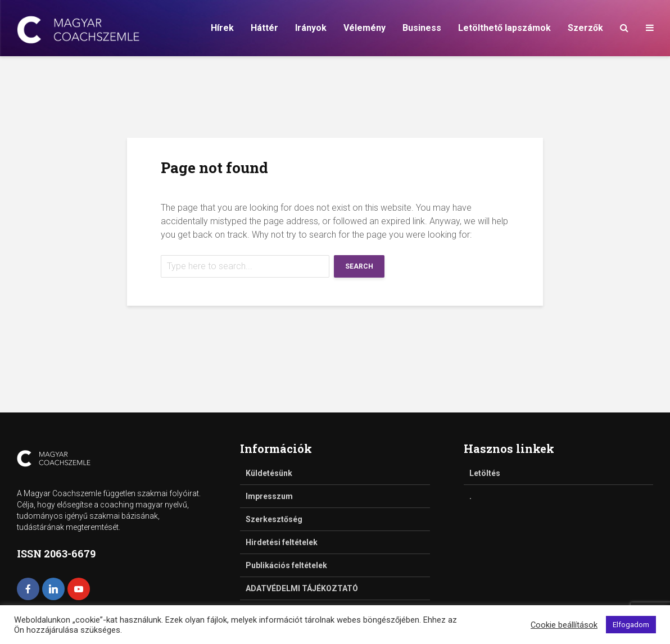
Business (422, 28)
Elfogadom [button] (631, 625)
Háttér (264, 28)
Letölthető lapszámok (504, 28)
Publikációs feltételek (286, 565)
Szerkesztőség (274, 519)
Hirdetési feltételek (282, 542)
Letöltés (485, 473)
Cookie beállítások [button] (564, 625)
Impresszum (269, 496)
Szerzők (585, 28)
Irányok (311, 28)
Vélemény (365, 28)
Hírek (222, 28)
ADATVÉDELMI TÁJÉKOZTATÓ (302, 588)
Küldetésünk (269, 473)
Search (359, 266)
